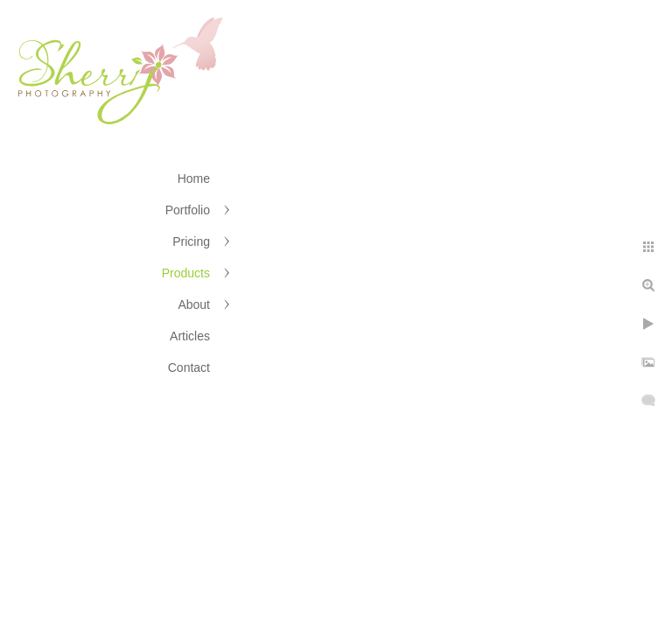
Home (194, 178)
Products (186, 273)
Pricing (191, 241)
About (194, 304)
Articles (190, 336)
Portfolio (188, 210)
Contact (189, 367)
